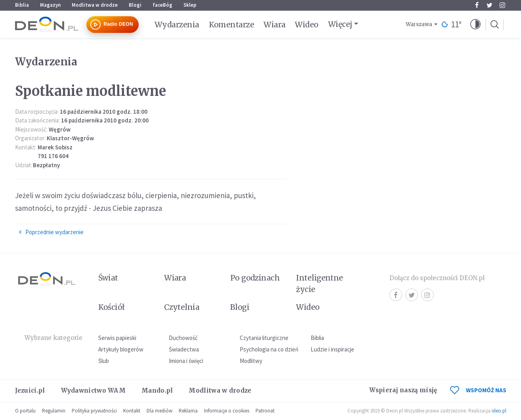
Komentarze (232, 25)
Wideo (306, 25)
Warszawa (419, 24)
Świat (108, 278)
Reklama (188, 411)
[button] (475, 25)
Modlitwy (251, 361)
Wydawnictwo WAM (94, 390)
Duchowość (183, 338)
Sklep (190, 5)
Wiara (274, 25)
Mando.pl (157, 390)
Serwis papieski (117, 338)
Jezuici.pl (30, 390)
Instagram (502, 5)
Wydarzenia (177, 25)
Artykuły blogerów (121, 349)
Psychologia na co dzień (269, 349)
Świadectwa (184, 349)
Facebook (477, 5)
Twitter (490, 5)
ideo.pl (499, 411)
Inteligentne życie (320, 283)
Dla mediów (159, 411)
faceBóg (162, 5)
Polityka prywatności (94, 411)
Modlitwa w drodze (95, 5)
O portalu (25, 411)
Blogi (135, 5)
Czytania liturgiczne (264, 338)
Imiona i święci (186, 361)
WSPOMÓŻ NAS (478, 390)
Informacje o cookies (227, 411)
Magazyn (50, 5)
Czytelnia (182, 307)
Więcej (340, 24)
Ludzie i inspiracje (332, 349)
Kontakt (132, 411)
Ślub (104, 361)
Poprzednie (51, 232)
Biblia (22, 5)
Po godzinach (255, 278)
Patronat (265, 411)
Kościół (112, 307)
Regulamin (54, 411)
